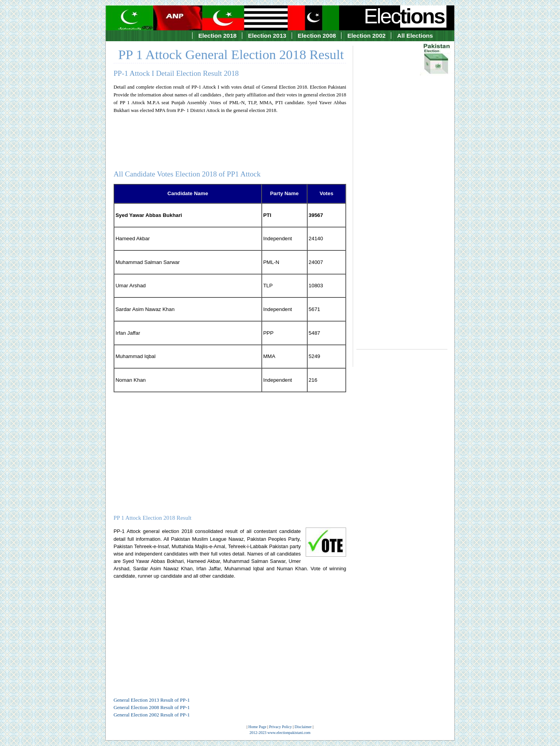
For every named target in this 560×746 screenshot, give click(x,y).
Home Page (257, 727)
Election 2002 (366, 36)
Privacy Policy (281, 727)
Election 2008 (317, 36)
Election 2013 (267, 36)
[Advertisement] (402, 190)
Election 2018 (217, 36)
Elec (405, 16)
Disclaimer (303, 727)
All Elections (415, 36)
